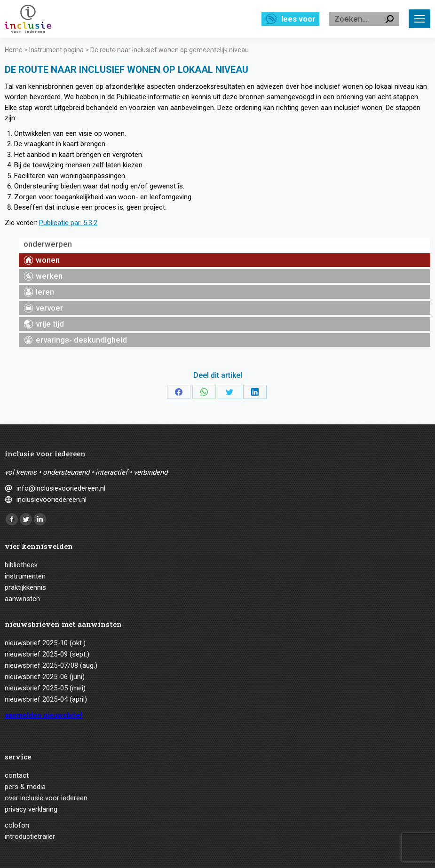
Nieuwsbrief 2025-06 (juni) (45, 677)
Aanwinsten (22, 599)
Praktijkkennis (25, 587)
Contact (17, 775)
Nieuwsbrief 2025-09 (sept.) (47, 654)
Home (14, 50)
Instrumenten (25, 576)
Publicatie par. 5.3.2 (68, 223)
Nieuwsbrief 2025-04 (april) (46, 699)
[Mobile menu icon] (419, 19)
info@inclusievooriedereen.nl (61, 488)
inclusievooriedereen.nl (51, 500)
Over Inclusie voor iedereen (46, 798)
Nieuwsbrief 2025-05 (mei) (45, 688)
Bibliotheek (21, 565)
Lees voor (298, 19)
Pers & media (25, 787)
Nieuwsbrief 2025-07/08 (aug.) (51, 665)
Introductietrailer (30, 837)
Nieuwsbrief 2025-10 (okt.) (45, 643)
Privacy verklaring (31, 809)
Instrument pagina (56, 50)
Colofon (17, 825)
